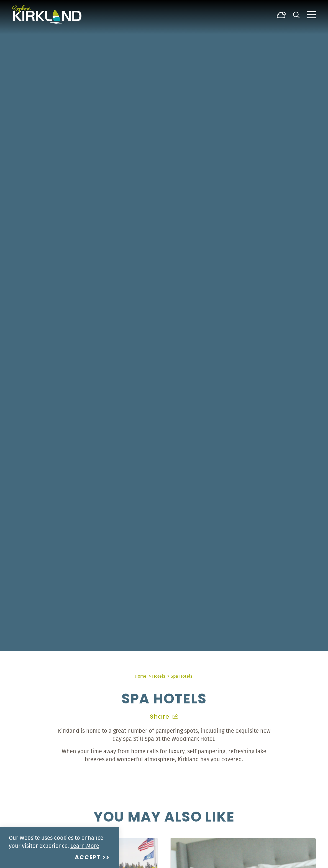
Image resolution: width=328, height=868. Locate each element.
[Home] (47, 14)
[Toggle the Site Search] (296, 14)
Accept (88, 858)
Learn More (85, 846)
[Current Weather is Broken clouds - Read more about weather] (281, 14)
